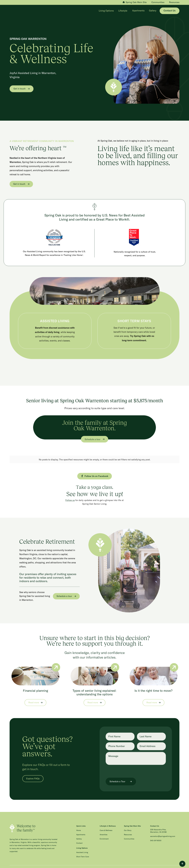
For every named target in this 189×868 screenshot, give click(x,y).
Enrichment (104, 836)
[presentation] (124, 769)
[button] (107, 11)
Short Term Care (83, 854)
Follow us (70, 497)
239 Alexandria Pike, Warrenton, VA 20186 (158, 828)
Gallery (153, 11)
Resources (128, 832)
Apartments (138, 11)
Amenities (104, 832)
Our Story (128, 828)
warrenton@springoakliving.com (163, 834)
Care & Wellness (106, 828)
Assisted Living (82, 850)
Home (79, 828)
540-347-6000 (156, 838)
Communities (129, 836)
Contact (79, 841)
